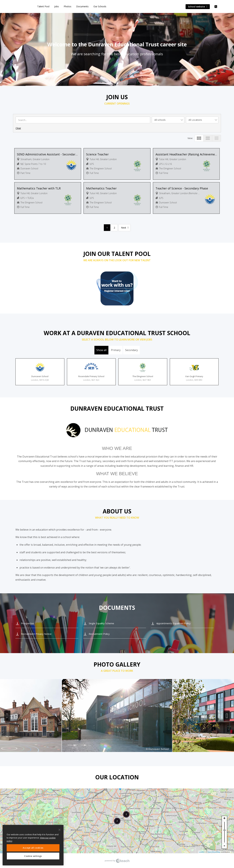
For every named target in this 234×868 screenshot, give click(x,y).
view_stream (208, 138)
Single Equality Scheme (101, 623)
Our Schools (100, 6)
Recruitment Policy (99, 634)
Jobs (57, 6)
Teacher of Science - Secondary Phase (182, 188)
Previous (7, 716)
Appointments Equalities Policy (173, 623)
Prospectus (27, 623)
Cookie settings (33, 856)
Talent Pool (43, 6)
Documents (82, 6)
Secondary (131, 350)
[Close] (59, 830)
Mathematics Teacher (101, 188)
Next (124, 228)
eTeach (117, 861)
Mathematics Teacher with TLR (39, 188)
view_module (199, 138)
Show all (101, 350)
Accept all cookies (33, 848)
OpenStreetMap (214, 852)
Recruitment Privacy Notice (36, 634)
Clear (18, 128)
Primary (116, 350)
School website (198, 7)
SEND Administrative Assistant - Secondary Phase (48, 154)
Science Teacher (97, 154)
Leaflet (202, 852)
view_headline (217, 138)
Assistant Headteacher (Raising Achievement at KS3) (186, 154)
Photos (68, 6)
